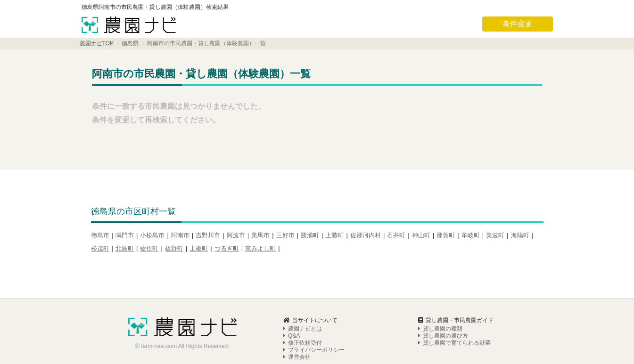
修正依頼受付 (303, 327)
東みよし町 (260, 248)
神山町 (421, 235)
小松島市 (152, 235)
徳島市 (100, 235)
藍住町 (149, 248)
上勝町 (334, 235)
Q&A (292, 320)
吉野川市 (208, 235)
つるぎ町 (227, 248)
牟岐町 (471, 235)
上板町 (199, 248)
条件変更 (518, 24)
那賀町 (446, 235)
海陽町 (520, 235)
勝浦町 (310, 235)
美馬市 (260, 235)
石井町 (396, 235)
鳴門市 (125, 235)
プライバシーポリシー (314, 334)
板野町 (174, 248)
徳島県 (130, 43)
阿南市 (180, 235)
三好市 (285, 235)
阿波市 (236, 235)
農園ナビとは (303, 313)
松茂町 (100, 248)
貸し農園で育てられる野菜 (454, 327)
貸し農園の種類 (440, 313)
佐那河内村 (366, 235)
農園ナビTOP (97, 43)
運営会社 (297, 341)
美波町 (495, 235)
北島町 (125, 248)
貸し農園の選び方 (443, 320)
